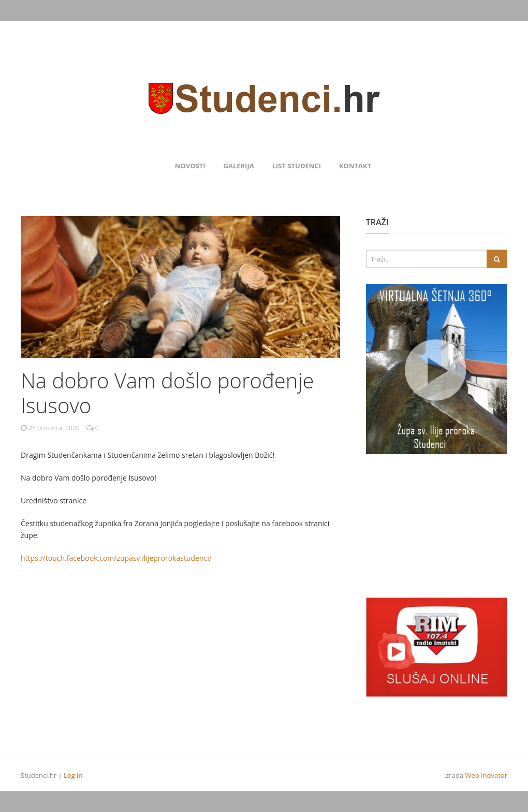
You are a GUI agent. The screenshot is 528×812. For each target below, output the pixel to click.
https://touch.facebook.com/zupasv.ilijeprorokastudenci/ (116, 558)
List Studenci (297, 166)
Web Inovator (486, 775)
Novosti (190, 166)
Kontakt (355, 166)
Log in (73, 775)
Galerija (239, 166)
